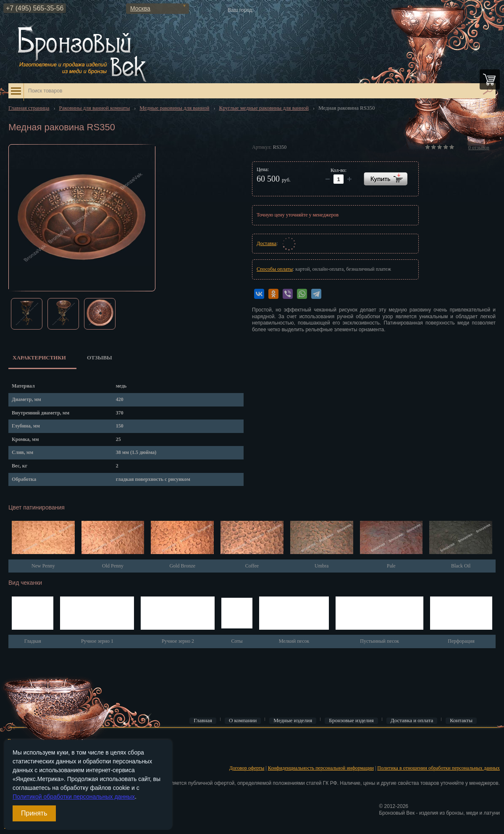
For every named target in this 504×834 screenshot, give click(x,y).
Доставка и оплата (412, 721)
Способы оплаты (275, 269)
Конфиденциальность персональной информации (321, 768)
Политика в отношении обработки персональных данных (438, 768)
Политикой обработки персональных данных (74, 797)
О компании (243, 721)
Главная (203, 721)
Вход (13, 741)
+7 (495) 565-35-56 (35, 8)
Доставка (266, 243)
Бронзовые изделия (351, 721)
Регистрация (21, 754)
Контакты (461, 721)
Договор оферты (247, 768)
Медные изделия (293, 721)
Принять (34, 813)
